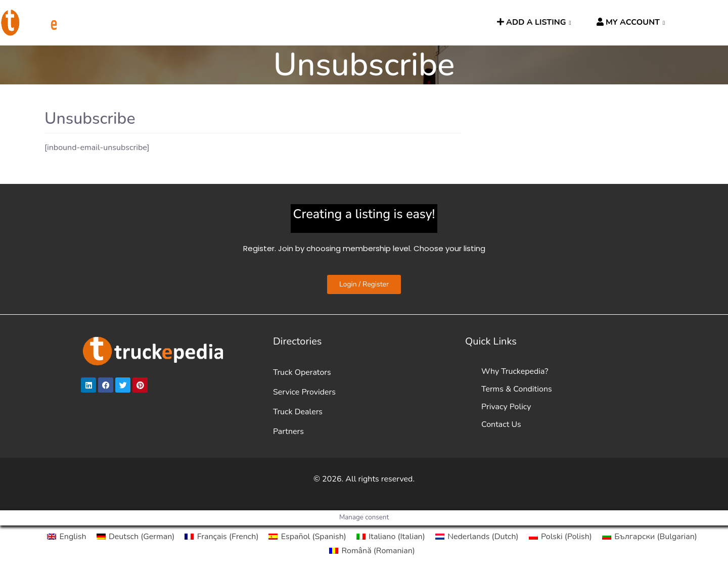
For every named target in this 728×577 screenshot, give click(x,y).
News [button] (341, 23)
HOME (126, 23)
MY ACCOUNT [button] (628, 22)
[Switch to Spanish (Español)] (307, 537)
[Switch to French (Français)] (221, 537)
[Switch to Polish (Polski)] (560, 537)
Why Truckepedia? (515, 371)
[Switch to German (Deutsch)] (136, 537)
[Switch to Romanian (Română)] (372, 551)
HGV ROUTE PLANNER (270, 23)
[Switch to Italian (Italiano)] (391, 537)
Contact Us (501, 424)
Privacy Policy (506, 407)
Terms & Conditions (517, 389)
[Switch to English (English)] (66, 537)
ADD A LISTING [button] (532, 22)
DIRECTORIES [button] (180, 23)
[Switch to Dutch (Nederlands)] (477, 537)
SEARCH (463, 23)
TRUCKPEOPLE (402, 23)
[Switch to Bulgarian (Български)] (650, 537)
